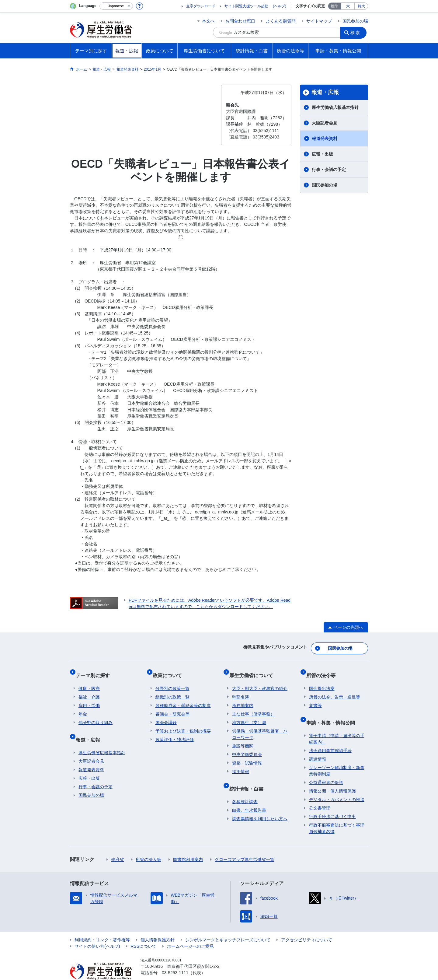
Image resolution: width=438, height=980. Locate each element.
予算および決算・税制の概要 (183, 723)
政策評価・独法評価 (175, 731)
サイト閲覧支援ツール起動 (246, 6)
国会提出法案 (322, 680)
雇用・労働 (89, 697)
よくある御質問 (281, 21)
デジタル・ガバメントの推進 (337, 786)
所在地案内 (243, 697)
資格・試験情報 (247, 755)
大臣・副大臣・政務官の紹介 (260, 680)
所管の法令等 (324, 670)
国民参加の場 (355, 21)
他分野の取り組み (96, 714)
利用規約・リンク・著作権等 (102, 926)
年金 (83, 706)
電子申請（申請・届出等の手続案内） (337, 725)
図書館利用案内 (188, 845)
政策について (170, 670)
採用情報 (241, 763)
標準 (335, 6)
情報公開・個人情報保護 (332, 777)
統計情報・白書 (249, 777)
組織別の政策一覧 (172, 689)
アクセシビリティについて (307, 926)
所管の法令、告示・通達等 (335, 689)
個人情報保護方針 (158, 926)
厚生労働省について (254, 670)
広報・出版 (322, 154)
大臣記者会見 (325, 123)
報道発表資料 (325, 138)
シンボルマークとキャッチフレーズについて (228, 926)
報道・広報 (325, 92)
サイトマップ (319, 21)
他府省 (117, 845)
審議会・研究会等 (172, 706)
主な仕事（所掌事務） (253, 706)
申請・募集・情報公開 (333, 711)
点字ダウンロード (201, 6)
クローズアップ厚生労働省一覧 (245, 845)
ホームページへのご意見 (190, 932)
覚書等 (315, 697)
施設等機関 (243, 738)
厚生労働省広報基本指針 (335, 107)
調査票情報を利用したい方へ (260, 805)
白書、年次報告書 (249, 796)
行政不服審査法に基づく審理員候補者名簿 (337, 814)
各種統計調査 (245, 788)
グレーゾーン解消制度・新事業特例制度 (337, 757)
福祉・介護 (89, 689)
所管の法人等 (148, 845)
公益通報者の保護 (326, 768)
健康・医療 (89, 680)
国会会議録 (166, 714)
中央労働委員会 (247, 746)
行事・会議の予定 (329, 170)
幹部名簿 (241, 689)
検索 (357, 32)
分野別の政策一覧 (172, 680)
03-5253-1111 (175, 959)
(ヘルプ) (280, 6)
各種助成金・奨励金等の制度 (183, 697)
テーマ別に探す (96, 670)
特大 (361, 6)
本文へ (208, 21)
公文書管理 (320, 794)
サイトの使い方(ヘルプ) (97, 932)
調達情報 (318, 745)
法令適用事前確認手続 (330, 737)
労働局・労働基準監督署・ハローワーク (260, 726)
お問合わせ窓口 (240, 21)
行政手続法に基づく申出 (332, 803)
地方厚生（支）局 (249, 714)
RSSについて (143, 932)
